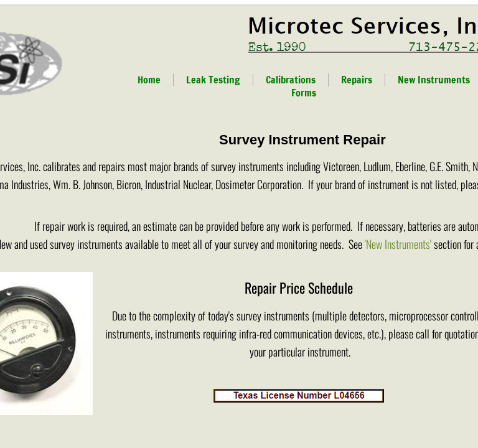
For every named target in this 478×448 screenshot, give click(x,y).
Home (149, 80)
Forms (304, 93)
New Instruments (434, 80)
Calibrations (291, 80)
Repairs (357, 80)
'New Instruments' (398, 244)
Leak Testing (213, 80)
